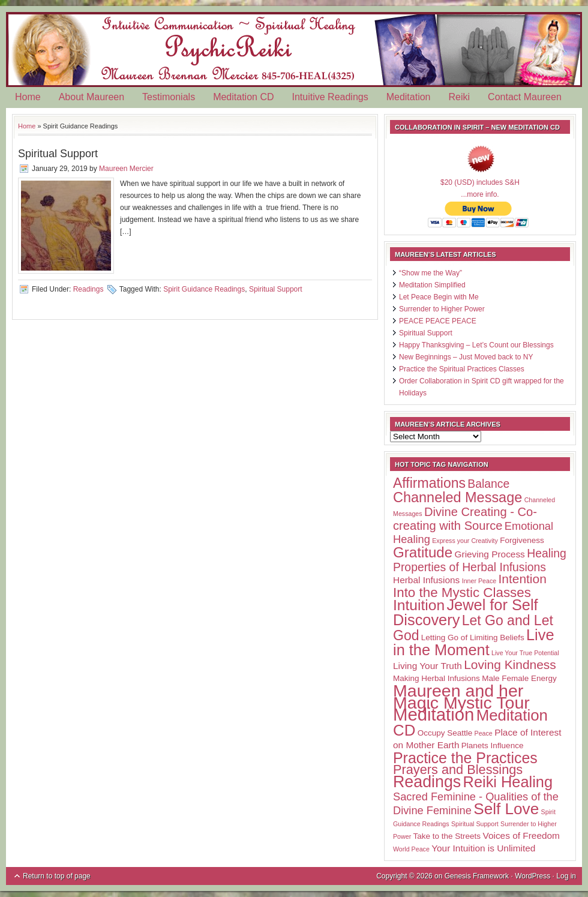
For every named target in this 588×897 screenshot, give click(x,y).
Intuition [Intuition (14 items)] (419, 605)
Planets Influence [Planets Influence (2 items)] (493, 745)
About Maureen (91, 97)
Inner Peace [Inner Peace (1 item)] (479, 581)
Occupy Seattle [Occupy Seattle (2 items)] (445, 733)
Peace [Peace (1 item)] (484, 733)
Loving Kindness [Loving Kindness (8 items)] (510, 664)
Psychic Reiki (294, 49)
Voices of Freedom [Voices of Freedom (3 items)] (521, 835)
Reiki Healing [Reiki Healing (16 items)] (508, 782)
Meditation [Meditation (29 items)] (433, 714)
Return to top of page (57, 876)
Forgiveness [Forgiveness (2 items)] (522, 540)
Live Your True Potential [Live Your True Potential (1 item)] (525, 653)
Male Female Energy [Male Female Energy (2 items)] (519, 678)
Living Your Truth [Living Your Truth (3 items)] (427, 666)
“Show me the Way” (430, 273)
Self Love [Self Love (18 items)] (506, 809)
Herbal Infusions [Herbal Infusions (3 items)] (426, 580)
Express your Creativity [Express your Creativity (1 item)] (465, 541)
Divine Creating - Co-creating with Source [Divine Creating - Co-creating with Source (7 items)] (465, 519)
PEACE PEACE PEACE (438, 321)
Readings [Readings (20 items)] (427, 782)
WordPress (532, 876)
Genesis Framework (477, 876)
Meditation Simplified (432, 285)
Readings (88, 289)
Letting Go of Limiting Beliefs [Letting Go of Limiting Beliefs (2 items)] (473, 637)
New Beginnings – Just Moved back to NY (466, 357)
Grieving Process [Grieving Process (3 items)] (490, 554)
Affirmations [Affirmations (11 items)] (429, 483)
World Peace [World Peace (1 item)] (411, 849)
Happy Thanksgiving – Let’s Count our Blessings (476, 345)
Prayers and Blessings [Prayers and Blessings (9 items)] (458, 769)
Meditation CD (243, 97)
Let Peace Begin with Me (439, 297)
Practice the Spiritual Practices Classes (462, 369)
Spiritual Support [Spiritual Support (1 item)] (475, 824)
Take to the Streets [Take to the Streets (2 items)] (447, 836)
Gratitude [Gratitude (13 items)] (423, 552)
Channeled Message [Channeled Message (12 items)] (457, 497)
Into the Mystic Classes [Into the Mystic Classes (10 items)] (462, 592)
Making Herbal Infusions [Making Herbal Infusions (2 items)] (436, 678)
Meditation (409, 97)
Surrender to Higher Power (442, 309)
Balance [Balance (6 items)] (488, 484)
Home (28, 97)
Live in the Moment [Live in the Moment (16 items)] (474, 642)
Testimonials (169, 97)
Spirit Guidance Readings (204, 289)
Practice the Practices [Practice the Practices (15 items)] (465, 758)
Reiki (460, 97)
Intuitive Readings (330, 97)
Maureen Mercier (126, 169)
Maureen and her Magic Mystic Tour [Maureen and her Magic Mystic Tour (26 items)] (461, 697)
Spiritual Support (58, 154)
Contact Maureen (525, 97)
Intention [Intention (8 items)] (522, 579)
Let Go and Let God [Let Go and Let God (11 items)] (473, 628)
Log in (566, 876)
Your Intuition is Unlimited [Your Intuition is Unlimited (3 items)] (483, 848)
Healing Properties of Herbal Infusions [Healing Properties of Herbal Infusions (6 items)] (480, 560)
